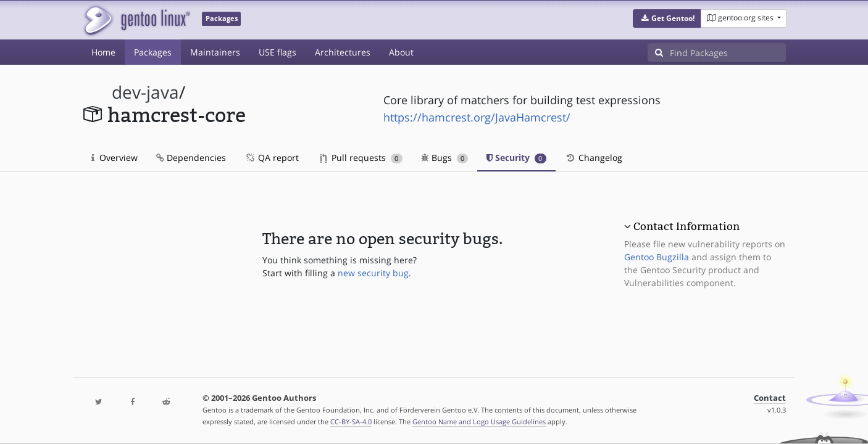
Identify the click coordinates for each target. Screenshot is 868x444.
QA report (272, 158)
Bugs (445, 158)
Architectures (343, 52)
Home (103, 52)
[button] (667, 18)
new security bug (373, 273)
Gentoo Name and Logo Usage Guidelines (479, 421)
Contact (770, 398)
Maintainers (215, 52)
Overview (115, 158)
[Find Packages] (728, 52)
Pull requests (361, 158)
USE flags (278, 52)
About (401, 52)
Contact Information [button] (686, 226)
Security (516, 158)
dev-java (145, 92)
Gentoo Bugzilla (657, 257)
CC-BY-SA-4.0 (351, 421)
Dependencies (191, 158)
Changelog (594, 158)
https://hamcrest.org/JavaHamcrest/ (477, 117)
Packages (153, 52)
